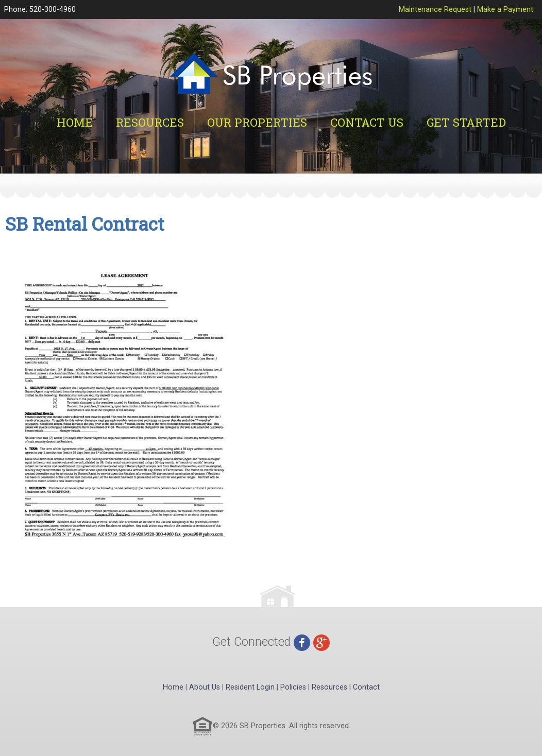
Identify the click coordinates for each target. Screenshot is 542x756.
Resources (150, 122)
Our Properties (257, 122)
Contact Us (367, 122)
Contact (366, 687)
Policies (293, 687)
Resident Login (250, 687)
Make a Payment (505, 10)
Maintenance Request (435, 10)
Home (75, 122)
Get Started (466, 122)
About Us (205, 687)
